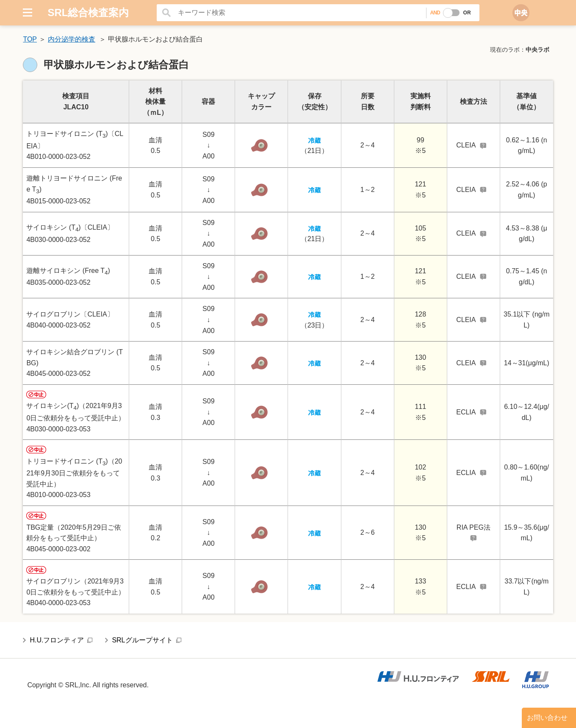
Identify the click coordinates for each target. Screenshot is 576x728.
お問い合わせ (547, 718)
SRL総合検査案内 (88, 13)
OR (467, 13)
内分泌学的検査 (72, 39)
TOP (30, 39)
